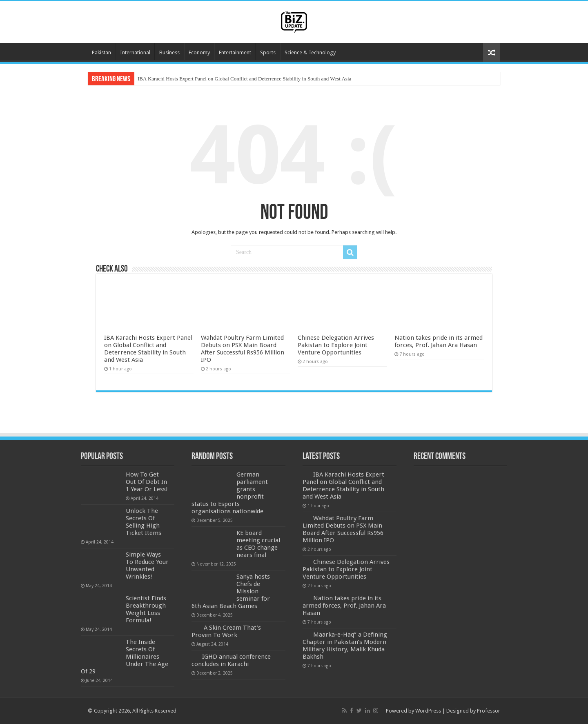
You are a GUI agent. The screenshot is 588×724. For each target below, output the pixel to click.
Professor (489, 711)
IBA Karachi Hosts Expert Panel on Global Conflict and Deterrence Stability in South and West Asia (244, 79)
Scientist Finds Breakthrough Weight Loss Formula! (146, 609)
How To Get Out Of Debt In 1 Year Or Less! (147, 482)
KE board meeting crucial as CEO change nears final (258, 544)
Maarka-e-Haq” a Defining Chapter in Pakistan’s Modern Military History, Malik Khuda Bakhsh (345, 646)
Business (169, 52)
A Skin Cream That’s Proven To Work (226, 631)
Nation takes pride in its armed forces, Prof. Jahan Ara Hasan (439, 341)
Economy (199, 52)
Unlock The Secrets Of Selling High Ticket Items (144, 522)
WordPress (428, 711)
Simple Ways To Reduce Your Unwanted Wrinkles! (147, 566)
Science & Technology (310, 52)
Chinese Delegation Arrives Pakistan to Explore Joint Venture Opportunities (336, 345)
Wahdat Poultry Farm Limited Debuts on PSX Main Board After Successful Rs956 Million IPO (243, 349)
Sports (268, 52)
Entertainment (235, 52)
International (135, 52)
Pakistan (101, 52)
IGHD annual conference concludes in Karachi (231, 660)
